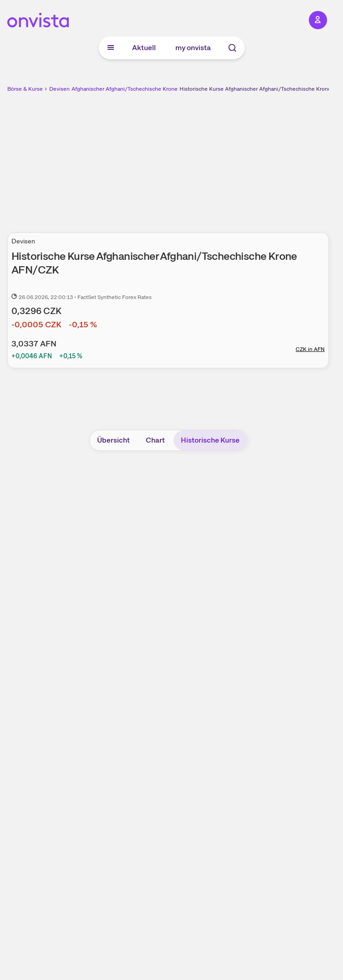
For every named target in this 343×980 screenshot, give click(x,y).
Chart (155, 440)
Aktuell (144, 48)
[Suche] (232, 48)
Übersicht (113, 440)
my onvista (193, 48)
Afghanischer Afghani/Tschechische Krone (125, 89)
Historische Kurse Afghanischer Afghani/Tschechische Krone (255, 89)
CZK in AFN (310, 349)
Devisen (59, 89)
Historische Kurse (210, 440)
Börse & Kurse (25, 89)
